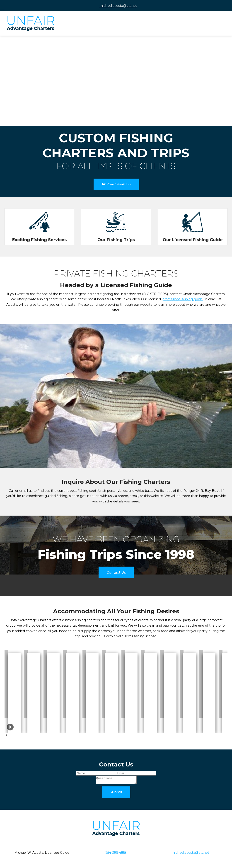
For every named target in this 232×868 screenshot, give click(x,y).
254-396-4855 (116, 854)
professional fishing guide (183, 299)
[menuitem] (177, 25)
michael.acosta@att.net (190, 854)
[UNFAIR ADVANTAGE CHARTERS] (31, 24)
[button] (6, 684)
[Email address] (116, 6)
